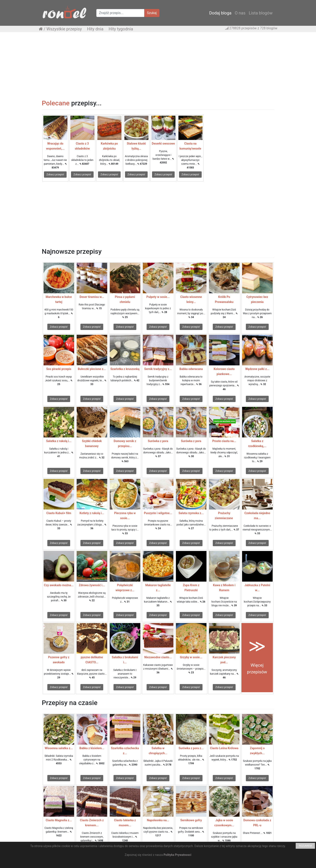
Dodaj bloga (220, 13)
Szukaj (152, 13)
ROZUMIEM (305, 846)
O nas (240, 13)
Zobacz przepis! (55, 175)
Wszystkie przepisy (64, 29)
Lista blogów (261, 13)
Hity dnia (95, 29)
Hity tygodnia (121, 29)
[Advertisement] (158, 66)
